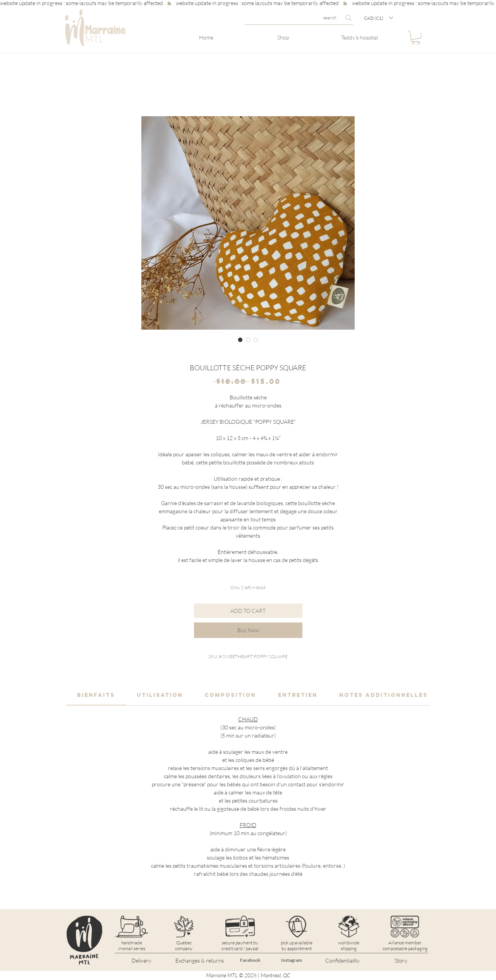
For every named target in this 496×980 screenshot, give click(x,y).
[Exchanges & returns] (200, 961)
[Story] (401, 961)
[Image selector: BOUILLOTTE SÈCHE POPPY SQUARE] (240, 340)
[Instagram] (292, 960)
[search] (299, 18)
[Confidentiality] (343, 961)
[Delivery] (142, 961)
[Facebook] (251, 960)
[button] (378, 18)
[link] (96, 695)
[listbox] (378, 18)
